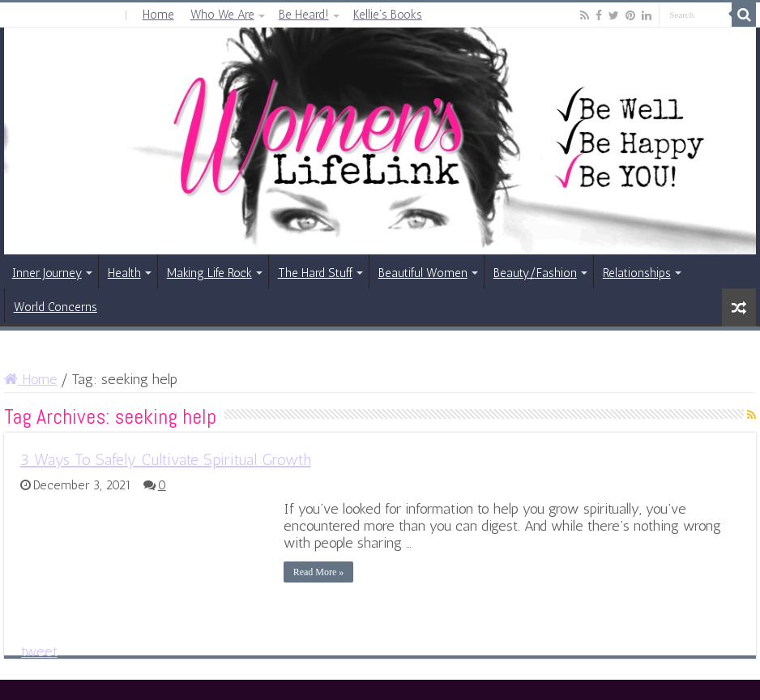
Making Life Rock (209, 273)
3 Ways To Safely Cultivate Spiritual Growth (166, 459)
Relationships (637, 273)
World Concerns (56, 307)
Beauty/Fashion (535, 273)
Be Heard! (304, 15)
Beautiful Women (423, 273)
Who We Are (222, 15)
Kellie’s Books (388, 15)
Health (124, 273)
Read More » (319, 572)
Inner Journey (47, 273)
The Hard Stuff (315, 273)
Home (158, 15)
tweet (39, 651)
